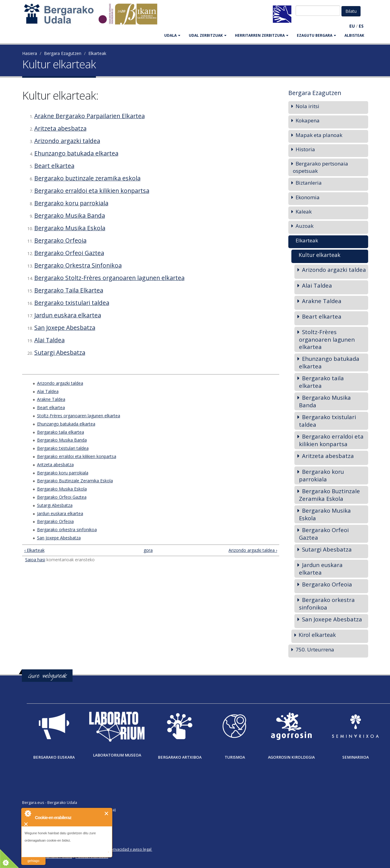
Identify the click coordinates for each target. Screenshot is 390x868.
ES (361, 26)
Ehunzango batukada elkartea (76, 153)
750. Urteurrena (315, 649)
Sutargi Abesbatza (60, 352)
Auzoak (305, 226)
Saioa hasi (35, 560)
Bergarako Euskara (54, 757)
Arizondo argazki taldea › (253, 550)
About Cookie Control (28, 813)
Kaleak (304, 212)
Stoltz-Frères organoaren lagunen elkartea (79, 416)
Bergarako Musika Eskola (70, 228)
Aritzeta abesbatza (60, 128)
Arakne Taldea (51, 399)
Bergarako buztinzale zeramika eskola (87, 178)
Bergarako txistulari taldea (72, 303)
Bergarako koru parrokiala (71, 203)
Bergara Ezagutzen (63, 53)
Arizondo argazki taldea (67, 141)
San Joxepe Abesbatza (65, 328)
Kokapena (308, 120)
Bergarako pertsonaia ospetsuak (320, 167)
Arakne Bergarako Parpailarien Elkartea (90, 116)
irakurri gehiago (33, 857)
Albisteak (354, 35)
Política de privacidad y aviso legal (121, 849)
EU (352, 26)
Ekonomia (308, 197)
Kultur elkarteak (320, 255)
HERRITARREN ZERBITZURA (262, 35)
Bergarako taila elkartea (61, 432)
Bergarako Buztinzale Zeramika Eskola (75, 481)
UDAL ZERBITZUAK (208, 35)
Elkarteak (97, 53)
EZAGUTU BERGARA (316, 35)
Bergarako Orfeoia (60, 240)
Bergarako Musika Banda (70, 215)
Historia (305, 149)
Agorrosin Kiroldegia (291, 757)
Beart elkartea (54, 166)
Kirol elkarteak (317, 635)
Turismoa (235, 757)
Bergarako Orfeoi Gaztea (69, 253)
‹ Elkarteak (34, 550)
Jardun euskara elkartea (68, 315)
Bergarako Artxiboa (180, 757)
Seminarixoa (356, 757)
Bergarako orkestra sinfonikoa (67, 530)
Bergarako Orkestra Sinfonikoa (78, 265)
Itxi (107, 813)
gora (148, 550)
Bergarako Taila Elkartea (69, 290)
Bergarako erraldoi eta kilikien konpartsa (92, 191)
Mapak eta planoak (319, 135)
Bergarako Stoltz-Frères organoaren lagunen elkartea (109, 278)
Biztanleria (309, 183)
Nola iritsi (307, 106)
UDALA (172, 35)
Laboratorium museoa (117, 755)
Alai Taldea (49, 340)
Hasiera (30, 53)
